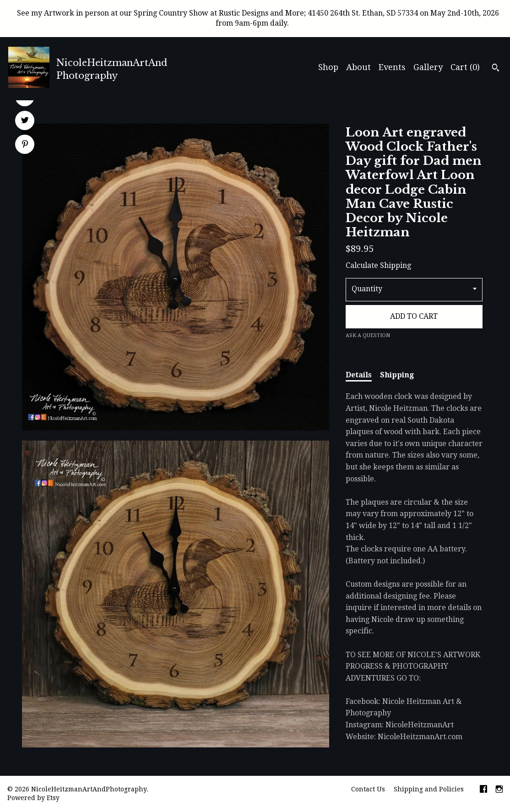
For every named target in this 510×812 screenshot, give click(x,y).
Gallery (428, 67)
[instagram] (499, 790)
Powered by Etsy (33, 798)
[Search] (496, 69)
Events (392, 67)
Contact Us (368, 789)
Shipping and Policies (429, 789)
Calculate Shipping (378, 265)
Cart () (465, 67)
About (358, 67)
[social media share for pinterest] (25, 145)
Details (359, 375)
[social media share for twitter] (25, 121)
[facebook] (483, 790)
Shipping (397, 375)
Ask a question (368, 335)
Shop (328, 67)
